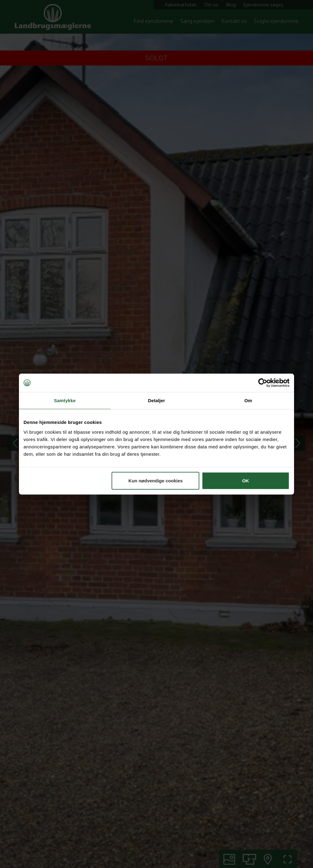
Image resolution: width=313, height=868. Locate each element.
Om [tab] (248, 400)
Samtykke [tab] (65, 400)
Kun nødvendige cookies (156, 480)
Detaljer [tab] (156, 400)
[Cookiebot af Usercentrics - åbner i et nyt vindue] (263, 383)
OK (246, 480)
